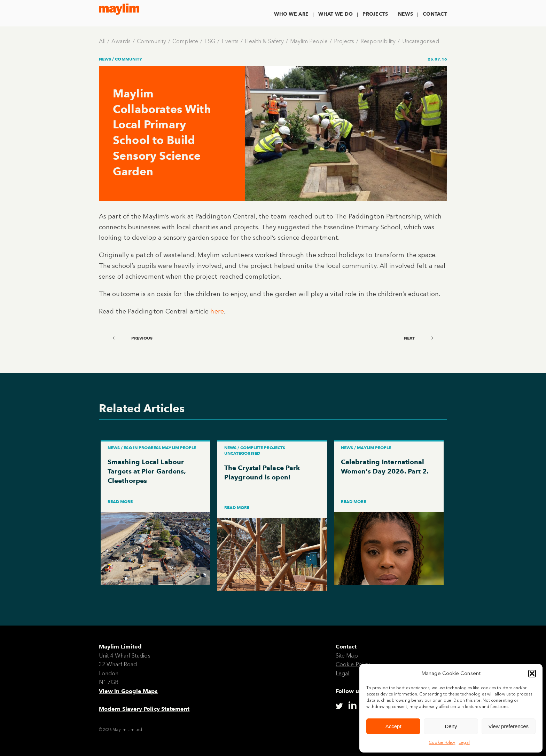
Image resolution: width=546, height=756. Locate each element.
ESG (210, 41)
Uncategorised (421, 41)
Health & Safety (264, 41)
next (419, 338)
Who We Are (291, 14)
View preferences (509, 726)
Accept (393, 726)
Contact (435, 14)
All (102, 41)
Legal (464, 742)
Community (151, 41)
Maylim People (309, 41)
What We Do (336, 14)
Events (230, 41)
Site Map (347, 656)
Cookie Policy (442, 742)
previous (133, 338)
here (217, 311)
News (405, 14)
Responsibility (378, 41)
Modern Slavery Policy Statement (144, 709)
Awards (121, 41)
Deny (451, 726)
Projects (375, 14)
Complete (185, 41)
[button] (532, 674)
